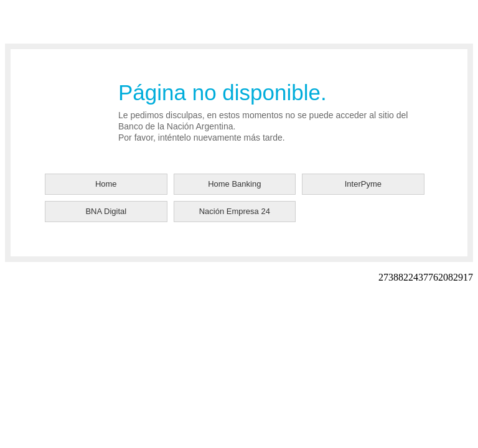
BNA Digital (106, 211)
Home (106, 184)
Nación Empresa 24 (235, 211)
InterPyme (363, 184)
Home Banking (234, 184)
